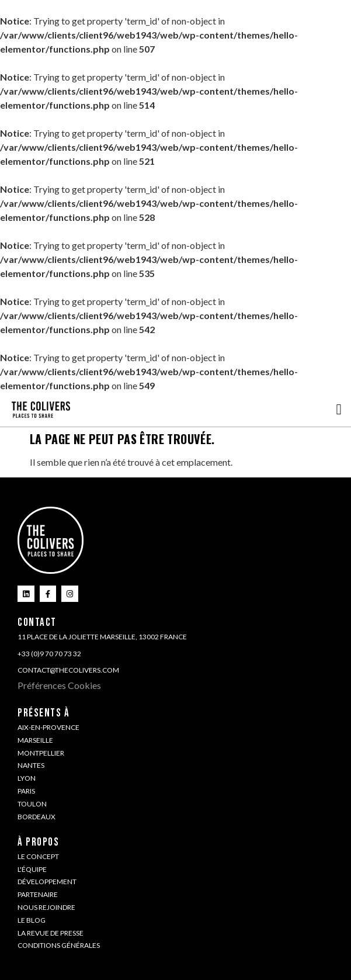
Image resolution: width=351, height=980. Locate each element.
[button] (339, 410)
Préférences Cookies (59, 685)
